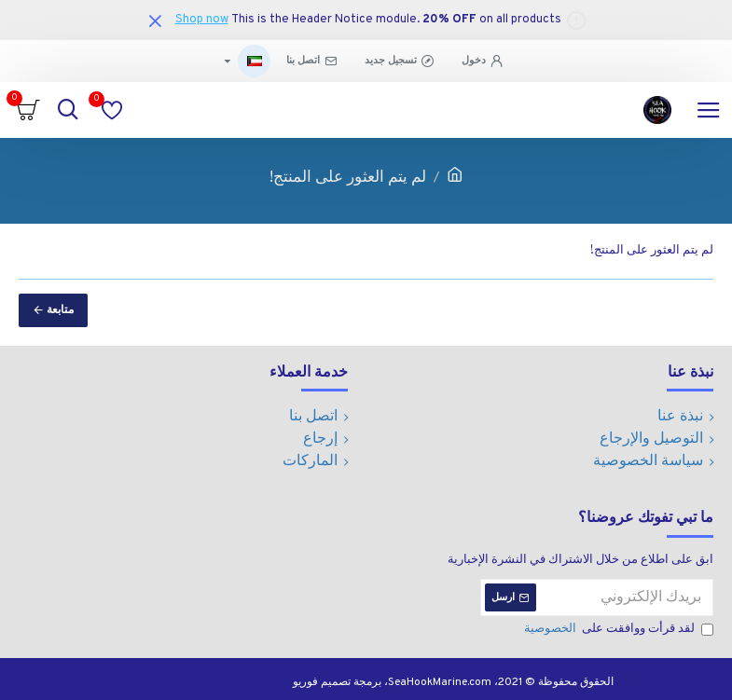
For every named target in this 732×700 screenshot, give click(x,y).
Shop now (202, 20)
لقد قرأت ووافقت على (617, 630)
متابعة (60, 310)
